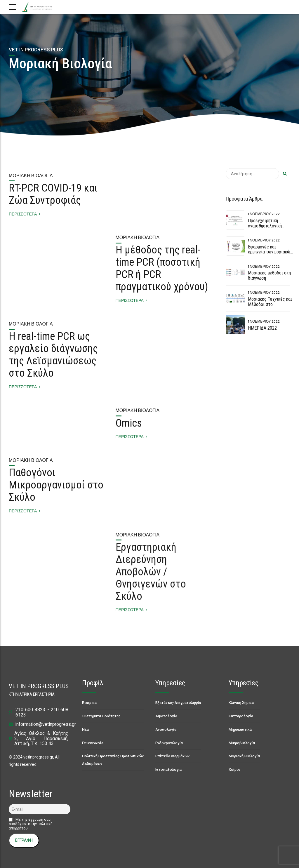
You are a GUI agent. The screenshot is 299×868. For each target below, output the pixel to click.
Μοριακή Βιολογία (31, 176)
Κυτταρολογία (241, 716)
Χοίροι (234, 769)
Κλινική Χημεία (241, 703)
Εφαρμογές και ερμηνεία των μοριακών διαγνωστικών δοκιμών (270, 252)
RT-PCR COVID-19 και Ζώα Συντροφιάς (53, 194)
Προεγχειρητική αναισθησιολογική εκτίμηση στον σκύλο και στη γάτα (268, 228)
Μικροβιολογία (242, 743)
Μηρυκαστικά (240, 729)
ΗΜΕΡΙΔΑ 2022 (262, 328)
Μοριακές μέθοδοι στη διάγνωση (269, 275)
